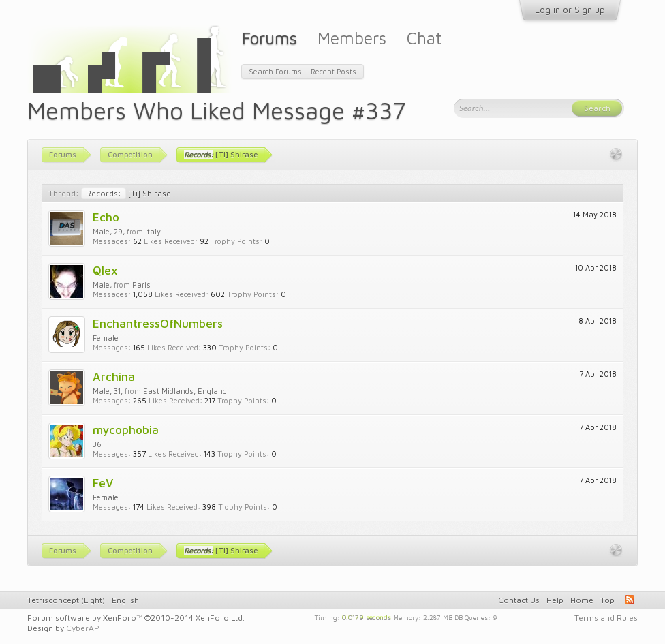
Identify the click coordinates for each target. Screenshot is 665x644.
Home (582, 600)
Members (352, 38)
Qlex (105, 270)
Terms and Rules (606, 618)
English (125, 600)
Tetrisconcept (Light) (66, 600)
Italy (153, 231)
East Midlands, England (185, 391)
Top (607, 600)
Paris (141, 285)
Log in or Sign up (570, 10)
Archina (114, 377)
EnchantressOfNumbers (158, 323)
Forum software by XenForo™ (136, 618)
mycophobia (126, 430)
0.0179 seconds (367, 617)
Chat (424, 38)
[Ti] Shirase (126, 193)
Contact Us (519, 600)
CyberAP (83, 628)
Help (555, 600)
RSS (630, 600)
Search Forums (275, 71)
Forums (269, 38)
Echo (106, 217)
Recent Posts (334, 71)
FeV (103, 483)
